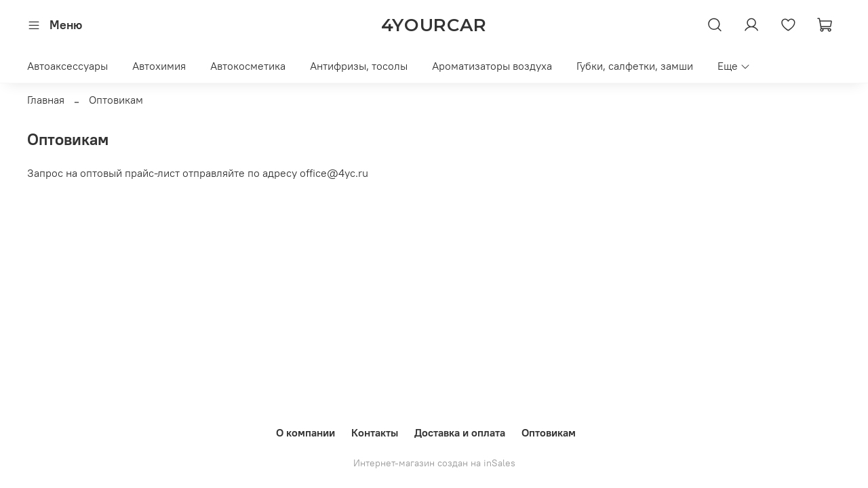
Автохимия (159, 66)
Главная (46, 100)
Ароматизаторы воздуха (492, 66)
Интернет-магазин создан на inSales (434, 463)
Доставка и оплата (460, 432)
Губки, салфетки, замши (635, 66)
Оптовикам (549, 432)
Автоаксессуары (67, 66)
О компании (305, 432)
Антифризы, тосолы (359, 66)
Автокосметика (248, 66)
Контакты (375, 432)
